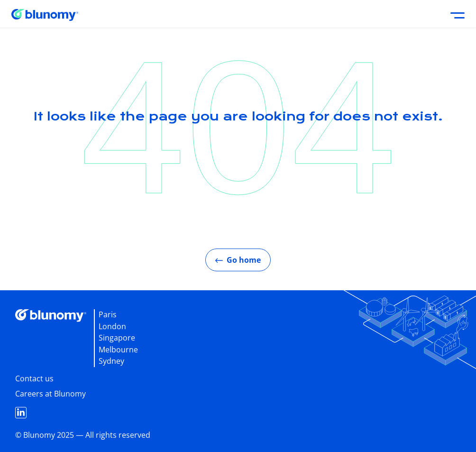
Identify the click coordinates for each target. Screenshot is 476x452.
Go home (238, 260)
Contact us (34, 378)
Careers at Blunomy (50, 394)
